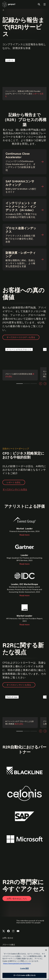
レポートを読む (14, 482)
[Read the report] (24, 78)
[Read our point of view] (20, 710)
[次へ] (45, 384)
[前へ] (41, 384)
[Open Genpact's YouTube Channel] (18, 931)
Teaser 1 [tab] (20, 384)
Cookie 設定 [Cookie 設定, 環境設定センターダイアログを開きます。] (24, 968)
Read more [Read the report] (24, 535)
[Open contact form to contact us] (17, 899)
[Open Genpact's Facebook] (8, 931)
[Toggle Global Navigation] (45, 4)
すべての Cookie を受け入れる (24, 975)
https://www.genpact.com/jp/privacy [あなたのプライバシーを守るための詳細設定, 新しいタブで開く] (17, 963)
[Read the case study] (20, 363)
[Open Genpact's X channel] (4, 931)
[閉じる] (46, 950)
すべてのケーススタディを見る (21, 337)
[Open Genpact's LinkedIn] (13, 931)
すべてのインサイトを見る (15, 489)
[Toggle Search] (39, 4)
